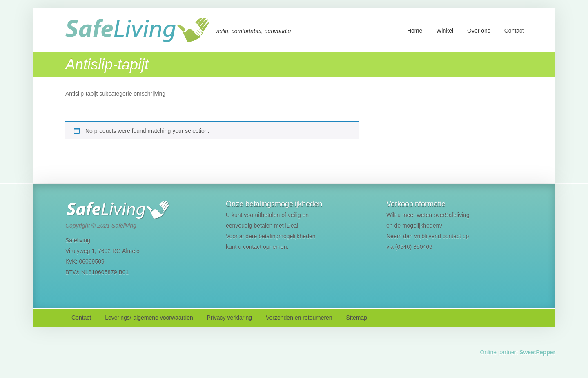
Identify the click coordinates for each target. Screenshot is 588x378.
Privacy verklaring (229, 318)
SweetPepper (537, 352)
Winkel (445, 31)
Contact (514, 31)
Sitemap (357, 318)
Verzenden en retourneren (299, 318)
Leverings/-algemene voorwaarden (149, 318)
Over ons (479, 31)
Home (415, 31)
